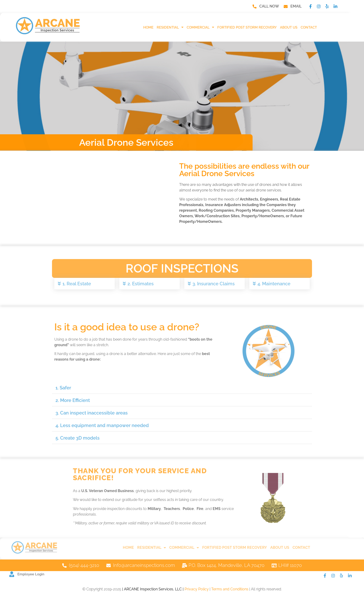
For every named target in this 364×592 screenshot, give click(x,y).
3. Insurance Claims (214, 284)
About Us (289, 27)
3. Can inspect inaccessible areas (92, 413)
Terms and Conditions (230, 589)
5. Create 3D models (78, 438)
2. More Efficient (73, 400)
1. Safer (63, 388)
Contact (309, 27)
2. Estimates (141, 284)
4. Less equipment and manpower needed (102, 425)
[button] (84, 284)
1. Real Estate (77, 284)
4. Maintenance (274, 284)
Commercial (200, 27)
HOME (148, 27)
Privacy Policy (197, 589)
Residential (170, 27)
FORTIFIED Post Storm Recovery (247, 27)
